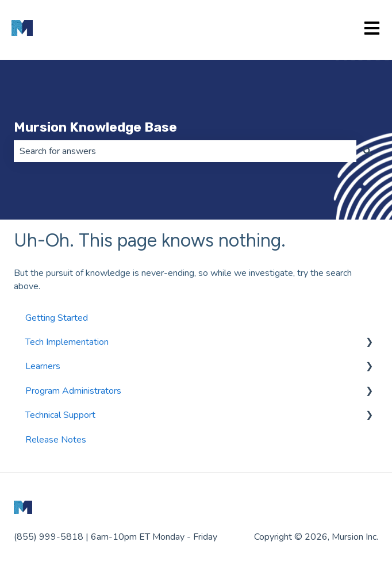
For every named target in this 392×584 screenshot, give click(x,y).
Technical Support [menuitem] (60, 415)
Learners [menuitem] (43, 366)
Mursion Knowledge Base (95, 127)
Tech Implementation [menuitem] (67, 342)
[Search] (367, 151)
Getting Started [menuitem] (57, 318)
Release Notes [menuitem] (56, 440)
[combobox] (185, 151)
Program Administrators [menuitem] (73, 391)
